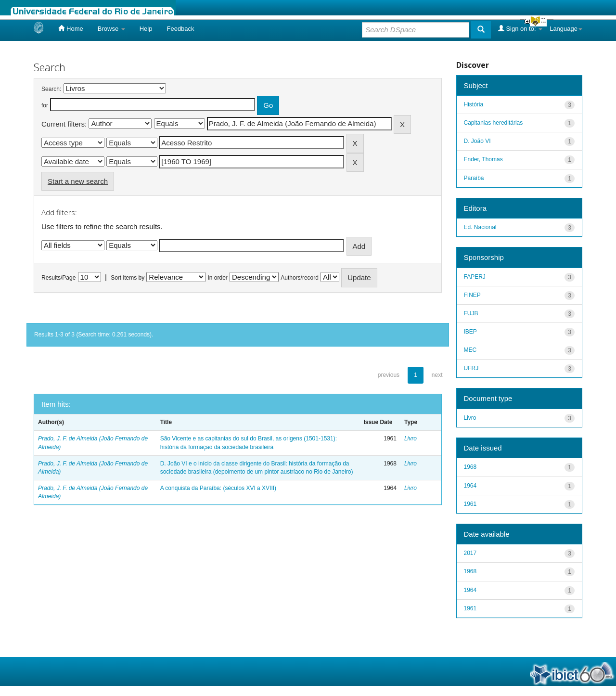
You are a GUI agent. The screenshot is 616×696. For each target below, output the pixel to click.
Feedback (180, 29)
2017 (470, 553)
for (45, 105)
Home (71, 28)
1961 (470, 504)
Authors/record (300, 278)
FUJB (471, 313)
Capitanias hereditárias (494, 123)
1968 (470, 467)
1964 (470, 486)
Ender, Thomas (483, 159)
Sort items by (128, 278)
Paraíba (474, 178)
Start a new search (78, 181)
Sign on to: (520, 28)
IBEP (470, 332)
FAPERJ (475, 277)
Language (566, 29)
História (474, 104)
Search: (51, 89)
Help (146, 29)
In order (218, 278)
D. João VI (477, 141)
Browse (111, 29)
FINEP (472, 295)
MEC (470, 350)
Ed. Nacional (480, 227)
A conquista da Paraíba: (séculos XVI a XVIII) (218, 488)
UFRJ (471, 368)
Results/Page (58, 278)
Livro (411, 438)
